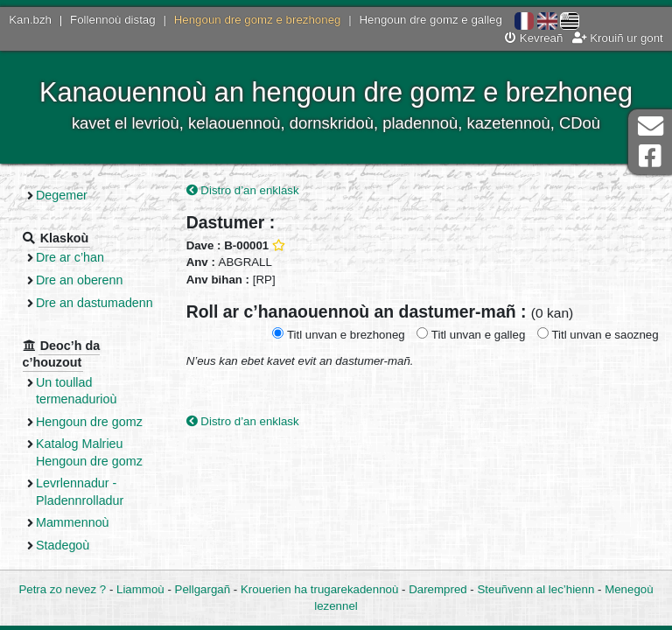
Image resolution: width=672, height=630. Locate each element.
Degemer (62, 195)
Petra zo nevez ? (62, 589)
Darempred (438, 589)
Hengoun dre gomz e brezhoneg (258, 20)
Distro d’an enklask (243, 190)
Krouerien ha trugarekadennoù (319, 589)
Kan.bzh (30, 20)
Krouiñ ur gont (618, 38)
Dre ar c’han (70, 257)
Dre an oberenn (80, 280)
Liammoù (140, 589)
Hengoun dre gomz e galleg (431, 20)
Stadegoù (63, 545)
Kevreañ (534, 38)
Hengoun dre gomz (89, 422)
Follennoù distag (113, 20)
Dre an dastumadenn (94, 303)
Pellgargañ (203, 589)
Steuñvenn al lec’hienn (536, 589)
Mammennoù (73, 522)
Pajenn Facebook (650, 156)
